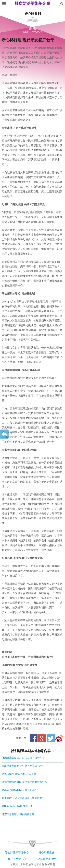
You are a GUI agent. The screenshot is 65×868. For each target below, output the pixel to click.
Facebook (34, 738)
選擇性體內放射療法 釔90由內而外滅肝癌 (24, 782)
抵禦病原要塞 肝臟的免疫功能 (18, 814)
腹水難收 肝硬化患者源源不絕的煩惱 (22, 798)
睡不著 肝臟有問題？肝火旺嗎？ (19, 790)
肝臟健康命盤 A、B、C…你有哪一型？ (23, 758)
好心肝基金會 (47, 852)
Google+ (42, 738)
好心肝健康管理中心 (17, 852)
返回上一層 (4, 434)
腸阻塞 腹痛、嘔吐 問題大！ (17, 806)
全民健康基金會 (47, 859)
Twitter (51, 738)
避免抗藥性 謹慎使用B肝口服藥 (19, 774)
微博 (59, 738)
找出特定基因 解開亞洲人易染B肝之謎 (23, 766)
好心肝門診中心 (17, 859)
